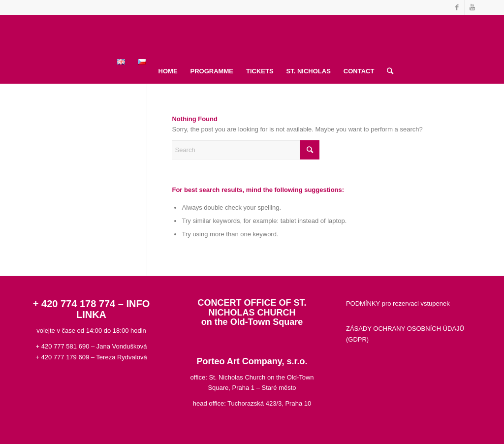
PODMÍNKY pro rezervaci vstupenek (398, 303)
